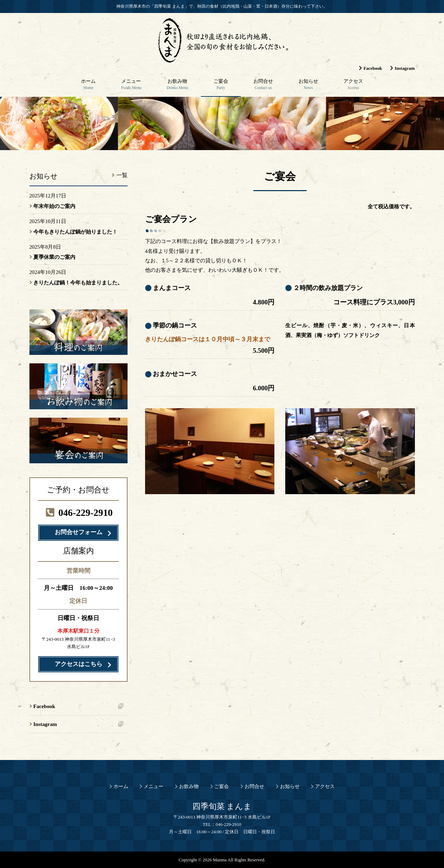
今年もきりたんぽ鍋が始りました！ (75, 232)
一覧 (122, 175)
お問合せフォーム (78, 532)
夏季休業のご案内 (54, 257)
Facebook (373, 68)
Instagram (405, 68)
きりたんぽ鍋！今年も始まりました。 (78, 282)
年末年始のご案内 (54, 206)
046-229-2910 (78, 513)
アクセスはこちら (78, 664)
